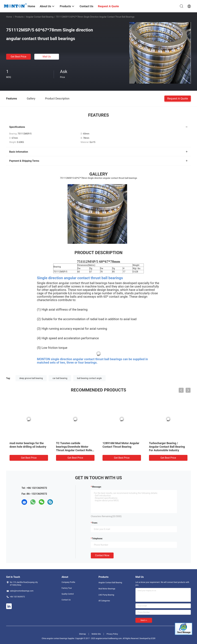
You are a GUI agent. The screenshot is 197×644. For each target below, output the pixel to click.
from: (95, 523)
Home (9, 17)
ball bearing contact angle (89, 378)
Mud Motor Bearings (107, 589)
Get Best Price (19, 57)
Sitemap (82, 634)
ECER (153, 638)
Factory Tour (67, 588)
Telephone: (97, 539)
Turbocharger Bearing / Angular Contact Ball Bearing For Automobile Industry (167, 447)
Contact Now (102, 555)
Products (19, 17)
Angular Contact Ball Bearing (40, 17)
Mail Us (47, 57)
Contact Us (66, 600)
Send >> (144, 620)
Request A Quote (178, 98)
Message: (97, 487)
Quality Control (68, 594)
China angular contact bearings (54, 638)
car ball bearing (60, 378)
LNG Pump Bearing (106, 595)
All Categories (104, 601)
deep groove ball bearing (31, 378)
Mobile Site (96, 634)
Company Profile (68, 582)
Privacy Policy (112, 634)
